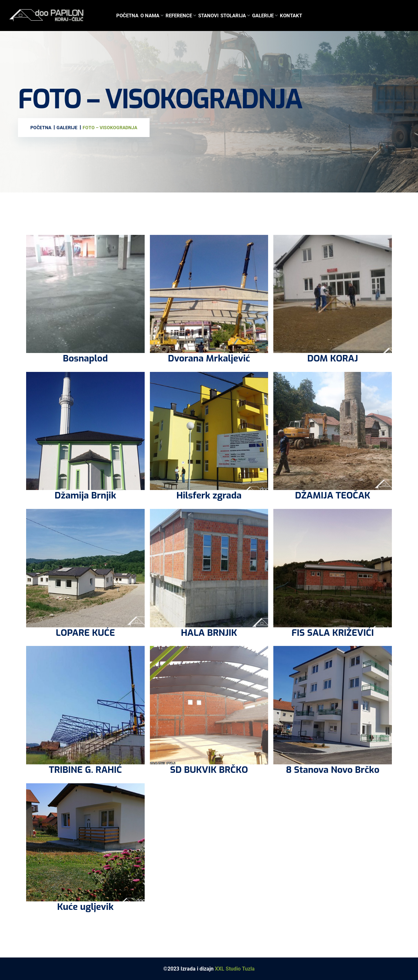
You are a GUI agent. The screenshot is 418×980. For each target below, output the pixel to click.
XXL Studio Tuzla (235, 969)
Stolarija (233, 16)
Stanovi (208, 16)
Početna (127, 16)
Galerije (263, 16)
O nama (150, 16)
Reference (179, 16)
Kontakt (291, 16)
